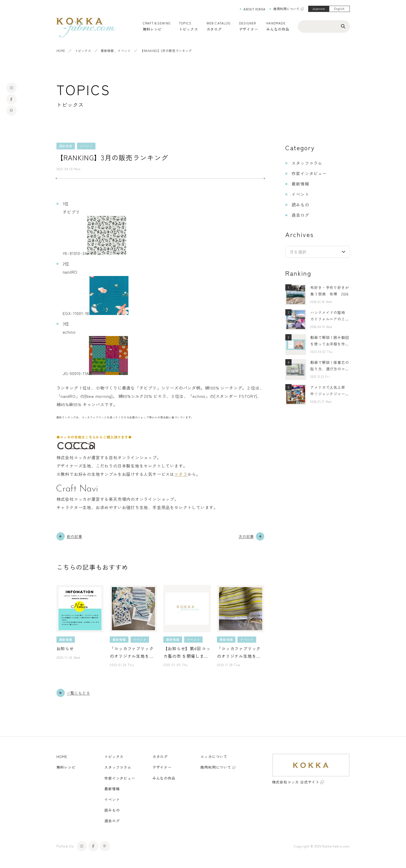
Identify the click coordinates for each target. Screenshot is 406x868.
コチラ (181, 474)
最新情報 (107, 51)
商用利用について (286, 9)
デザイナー (249, 29)
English (339, 9)
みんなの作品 (278, 29)
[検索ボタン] (343, 26)
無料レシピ (66, 767)
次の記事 (246, 536)
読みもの (300, 205)
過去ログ (300, 215)
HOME (61, 51)
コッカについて (214, 757)
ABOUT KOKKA (254, 9)
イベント (124, 51)
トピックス (83, 51)
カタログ (214, 29)
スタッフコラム (307, 163)
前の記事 (75, 536)
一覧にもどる (78, 693)
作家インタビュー (309, 173)
